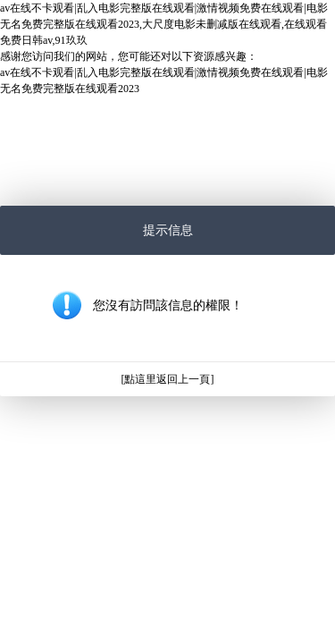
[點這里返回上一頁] (168, 379)
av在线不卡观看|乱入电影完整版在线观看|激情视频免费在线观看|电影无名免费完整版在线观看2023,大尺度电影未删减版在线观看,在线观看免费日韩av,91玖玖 (164, 24)
